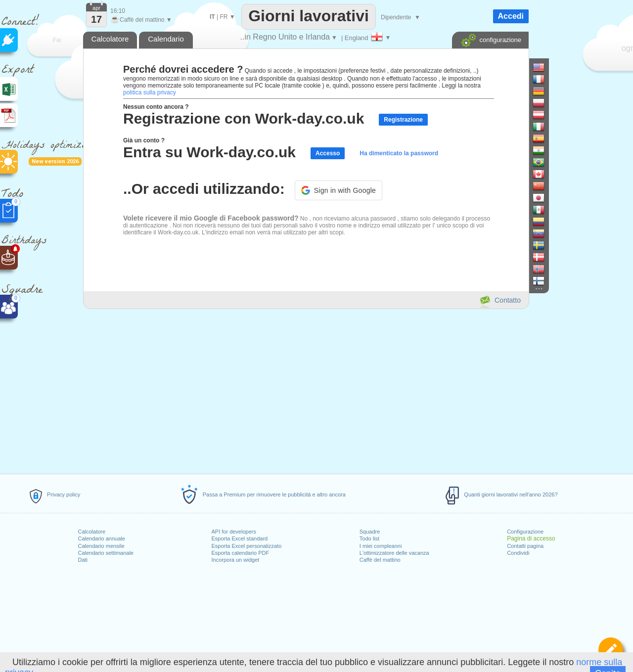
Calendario (166, 39)
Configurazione (525, 532)
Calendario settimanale (106, 553)
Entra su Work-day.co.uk (209, 152)
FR (224, 17)
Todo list (369, 538)
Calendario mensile (101, 546)
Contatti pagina (525, 546)
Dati (83, 560)
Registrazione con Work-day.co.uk (244, 118)
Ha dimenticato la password (399, 153)
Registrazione (403, 120)
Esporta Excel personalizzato (246, 546)
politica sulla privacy (150, 92)
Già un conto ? (144, 140)
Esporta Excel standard (239, 538)
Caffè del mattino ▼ (141, 20)
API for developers (234, 532)
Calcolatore (91, 532)
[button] (339, 190)
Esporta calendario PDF (240, 553)
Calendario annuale (101, 538)
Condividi (518, 553)
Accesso (328, 153)
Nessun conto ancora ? (156, 107)
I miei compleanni (381, 546)
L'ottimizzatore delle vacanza (394, 553)
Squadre (370, 532)
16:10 (118, 11)
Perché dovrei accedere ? (183, 69)
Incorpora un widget (235, 560)
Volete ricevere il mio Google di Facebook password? (211, 218)
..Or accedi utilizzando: (204, 189)
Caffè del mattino (380, 560)
